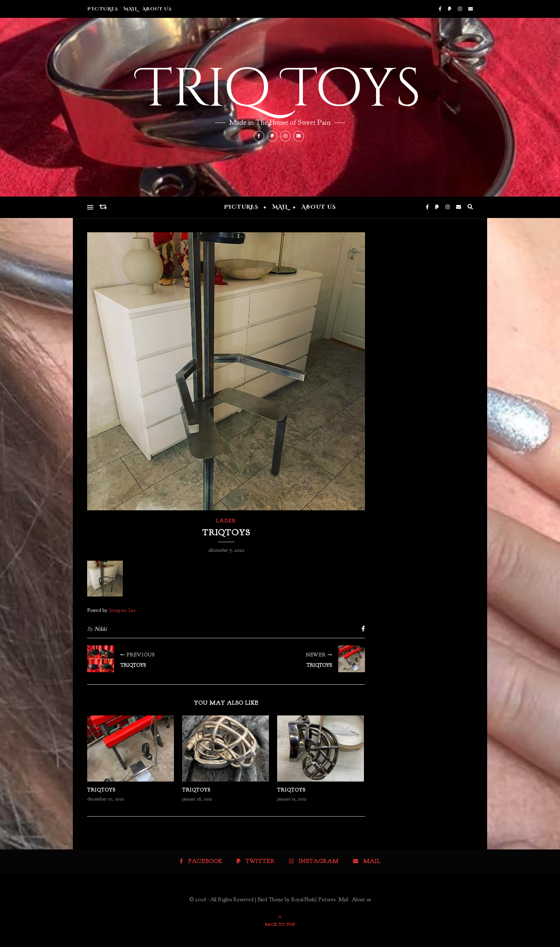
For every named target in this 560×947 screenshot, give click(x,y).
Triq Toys (280, 89)
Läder (226, 521)
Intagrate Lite (122, 610)
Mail (130, 9)
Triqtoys (101, 790)
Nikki (101, 629)
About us (157, 9)
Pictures (103, 9)
